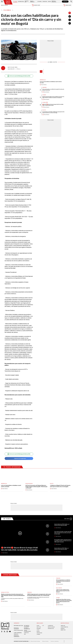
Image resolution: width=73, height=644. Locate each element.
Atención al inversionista (17, 636)
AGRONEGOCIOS (51, 629)
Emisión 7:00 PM (67, 5)
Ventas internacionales (27, 631)
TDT (43, 626)
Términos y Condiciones (55, 641)
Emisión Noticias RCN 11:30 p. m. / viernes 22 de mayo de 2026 (62, 525)
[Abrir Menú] (2, 2)
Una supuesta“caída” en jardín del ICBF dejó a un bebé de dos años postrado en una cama (63, 533)
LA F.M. (38, 630)
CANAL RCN (65, 2)
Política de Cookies (45, 641)
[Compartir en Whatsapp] (70, 23)
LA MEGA (38, 634)
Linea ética (26, 633)
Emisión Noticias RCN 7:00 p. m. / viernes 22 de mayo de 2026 (62, 549)
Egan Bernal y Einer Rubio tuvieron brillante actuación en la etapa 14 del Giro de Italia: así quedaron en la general (53, 97)
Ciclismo (44, 95)
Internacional (21, 2)
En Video (7, 519)
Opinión (49, 2)
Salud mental (59, 588)
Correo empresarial (18, 633)
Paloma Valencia (29, 484)
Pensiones (44, 87)
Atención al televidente (16, 628)
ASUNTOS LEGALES (51, 627)
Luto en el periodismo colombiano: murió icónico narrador (51, 82)
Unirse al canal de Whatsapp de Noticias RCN (19, 76)
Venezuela (29, 592)
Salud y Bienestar (32, 2)
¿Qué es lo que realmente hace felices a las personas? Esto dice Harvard (63, 591)
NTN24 (38, 626)
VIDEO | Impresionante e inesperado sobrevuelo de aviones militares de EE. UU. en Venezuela (39, 595)
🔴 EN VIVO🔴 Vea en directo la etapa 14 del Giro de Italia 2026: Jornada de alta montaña (53, 105)
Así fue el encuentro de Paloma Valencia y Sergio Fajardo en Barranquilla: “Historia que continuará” (36, 487)
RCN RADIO (39, 629)
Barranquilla (43, 80)
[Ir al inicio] (8, 2)
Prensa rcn (16, 634)
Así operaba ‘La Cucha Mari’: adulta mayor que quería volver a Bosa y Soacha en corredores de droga (53, 112)
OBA (25, 634)
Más (68, 519)
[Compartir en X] (70, 20)
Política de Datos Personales (35, 641)
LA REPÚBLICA (50, 626)
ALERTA (38, 631)
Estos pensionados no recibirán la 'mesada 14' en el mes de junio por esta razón (53, 90)
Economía (39, 2)
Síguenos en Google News (19, 458)
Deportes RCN (27, 2)
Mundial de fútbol (5, 592)
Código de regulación (18, 630)
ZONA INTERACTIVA (64, 627)
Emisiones (5, 5)
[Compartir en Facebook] (70, 16)
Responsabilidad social (18, 626)
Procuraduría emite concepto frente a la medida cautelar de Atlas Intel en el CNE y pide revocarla (63, 541)
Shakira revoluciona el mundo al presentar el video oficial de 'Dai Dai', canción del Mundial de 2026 (13, 595)
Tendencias (45, 2)
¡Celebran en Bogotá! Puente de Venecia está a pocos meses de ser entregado (60, 486)
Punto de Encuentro (54, 2)
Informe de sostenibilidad (27, 628)
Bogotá (44, 110)
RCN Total (39, 627)
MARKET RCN (63, 630)
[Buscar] (71, 2)
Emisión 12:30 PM (36, 5)
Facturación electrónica (27, 626)
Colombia (15, 2)
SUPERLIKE (63, 629)
